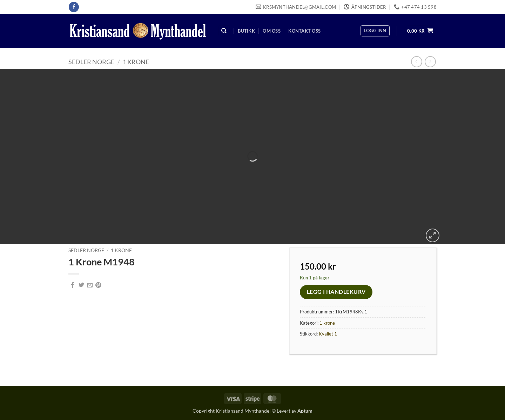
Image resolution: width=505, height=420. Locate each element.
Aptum (305, 411)
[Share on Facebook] (73, 285)
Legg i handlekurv (336, 292)
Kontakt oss (304, 31)
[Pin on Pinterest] (98, 285)
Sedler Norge (91, 62)
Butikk (246, 31)
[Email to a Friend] (90, 285)
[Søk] (224, 31)
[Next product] (416, 62)
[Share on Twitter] (81, 285)
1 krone (136, 62)
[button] (375, 31)
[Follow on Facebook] (74, 7)
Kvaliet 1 (328, 334)
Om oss (272, 31)
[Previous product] (430, 62)
